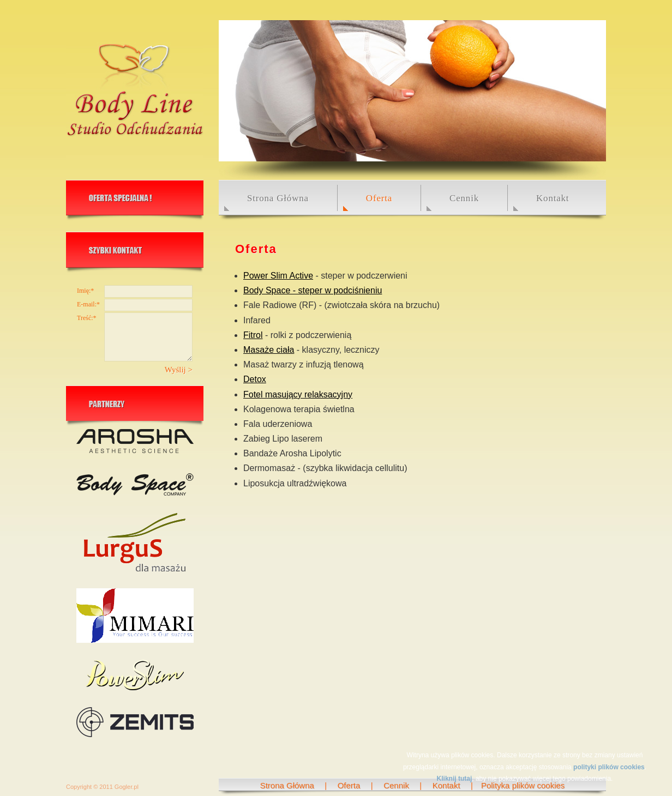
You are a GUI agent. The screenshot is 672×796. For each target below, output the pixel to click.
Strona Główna (278, 198)
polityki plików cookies (609, 767)
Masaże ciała (269, 350)
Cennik (464, 198)
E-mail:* (88, 304)
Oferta (349, 785)
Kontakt (553, 198)
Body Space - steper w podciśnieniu (313, 290)
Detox (255, 379)
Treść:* (87, 318)
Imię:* (85, 291)
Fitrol (253, 335)
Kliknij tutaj (455, 779)
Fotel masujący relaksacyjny (298, 394)
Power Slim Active (278, 276)
